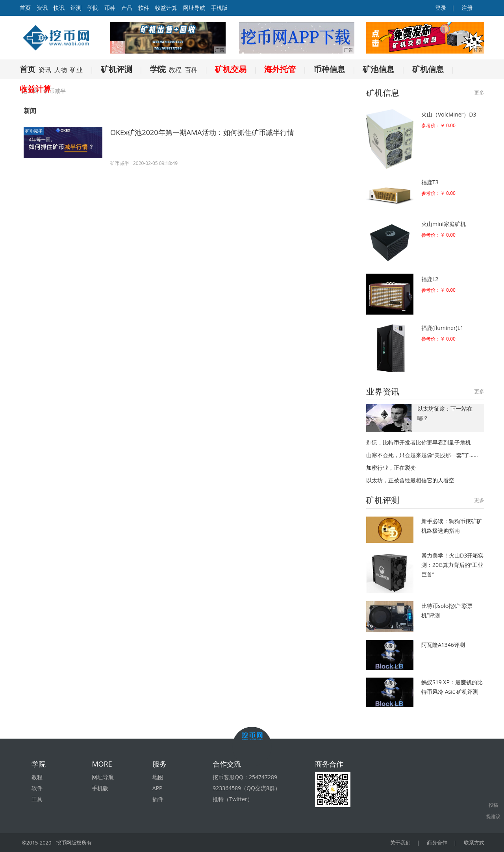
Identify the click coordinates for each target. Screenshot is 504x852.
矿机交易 (231, 69)
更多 (479, 93)
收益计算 (166, 8)
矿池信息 (378, 69)
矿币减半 (34, 131)
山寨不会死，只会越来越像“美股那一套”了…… (422, 455)
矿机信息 (428, 69)
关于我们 (401, 843)
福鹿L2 (430, 279)
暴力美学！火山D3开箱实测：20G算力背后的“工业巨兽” (452, 565)
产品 (127, 8)
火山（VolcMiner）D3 (449, 114)
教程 (175, 70)
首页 (28, 69)
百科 (191, 70)
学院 (93, 8)
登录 (440, 8)
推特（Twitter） (233, 799)
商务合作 (437, 843)
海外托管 (280, 69)
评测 (76, 8)
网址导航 (194, 8)
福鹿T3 (430, 182)
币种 (110, 8)
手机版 (219, 8)
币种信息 (329, 69)
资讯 (42, 8)
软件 (144, 8)
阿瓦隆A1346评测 (443, 645)
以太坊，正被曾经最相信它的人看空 (410, 480)
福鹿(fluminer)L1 (442, 328)
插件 (158, 799)
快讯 (59, 8)
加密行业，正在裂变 (391, 468)
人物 (61, 70)
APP (157, 788)
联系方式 (474, 843)
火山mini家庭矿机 (444, 224)
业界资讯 (383, 391)
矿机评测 (117, 69)
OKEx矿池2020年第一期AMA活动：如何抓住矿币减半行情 (202, 132)
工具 (37, 799)
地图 (158, 777)
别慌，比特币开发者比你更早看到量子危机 (419, 442)
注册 (466, 8)
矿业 (76, 70)
